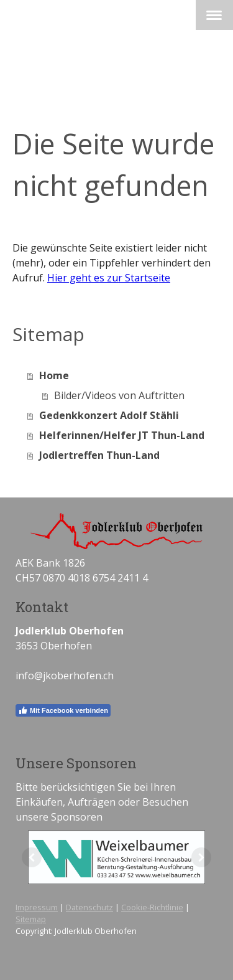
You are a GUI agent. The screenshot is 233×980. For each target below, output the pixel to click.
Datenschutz (89, 907)
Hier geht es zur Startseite (109, 278)
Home (54, 375)
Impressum (37, 907)
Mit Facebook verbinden (63, 710)
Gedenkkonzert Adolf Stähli (109, 415)
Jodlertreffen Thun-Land (99, 455)
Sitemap (31, 919)
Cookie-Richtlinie (152, 907)
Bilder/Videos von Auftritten (119, 395)
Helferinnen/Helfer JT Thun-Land (122, 435)
